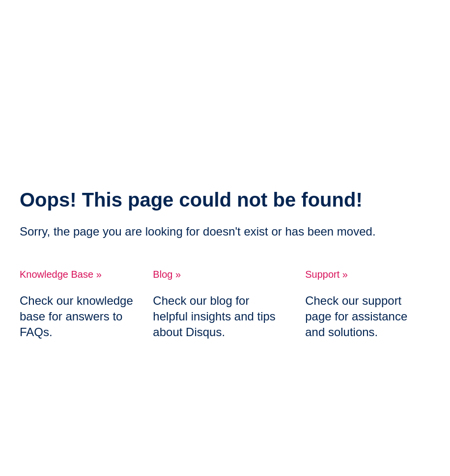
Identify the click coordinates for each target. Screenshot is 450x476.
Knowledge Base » (61, 274)
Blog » (167, 274)
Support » (326, 274)
